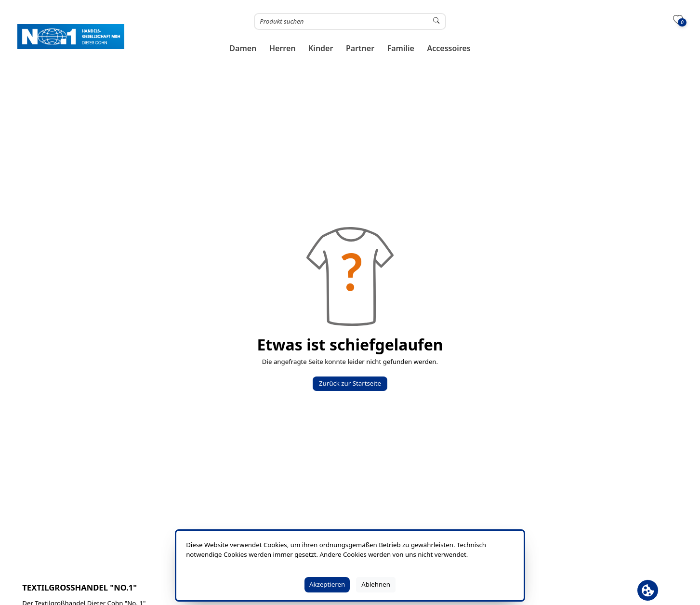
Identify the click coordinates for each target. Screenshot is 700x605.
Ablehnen (376, 584)
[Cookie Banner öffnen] (648, 590)
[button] (243, 48)
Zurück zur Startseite (350, 383)
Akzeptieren (327, 584)
